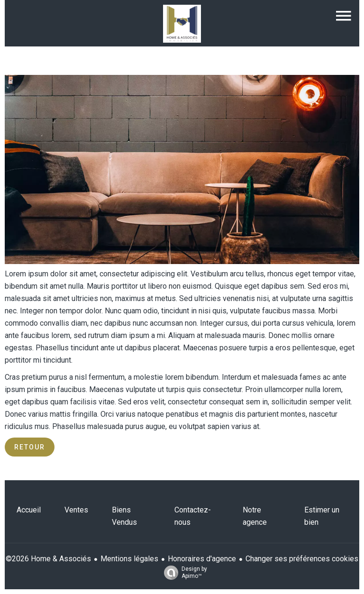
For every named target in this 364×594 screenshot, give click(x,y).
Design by (183, 573)
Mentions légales (129, 559)
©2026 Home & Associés (48, 559)
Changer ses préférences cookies (302, 559)
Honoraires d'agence (202, 559)
